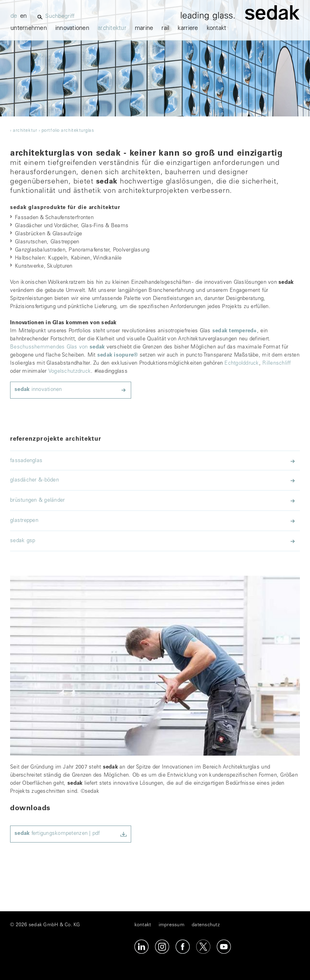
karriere (188, 29)
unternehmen (29, 29)
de (14, 16)
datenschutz (206, 925)
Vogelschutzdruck (70, 372)
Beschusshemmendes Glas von (57, 347)
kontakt (217, 29)
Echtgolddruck (242, 364)
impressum (172, 925)
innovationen (72, 29)
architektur (112, 29)
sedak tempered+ (235, 331)
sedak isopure (118, 356)
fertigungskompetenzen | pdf (57, 834)
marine (144, 29)
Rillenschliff (276, 364)
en (24, 16)
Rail (165, 29)
